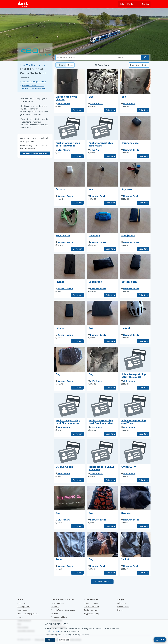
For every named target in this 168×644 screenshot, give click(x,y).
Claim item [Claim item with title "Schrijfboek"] (143, 249)
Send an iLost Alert (91, 610)
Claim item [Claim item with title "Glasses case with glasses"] (77, 110)
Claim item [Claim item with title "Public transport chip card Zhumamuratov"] (77, 434)
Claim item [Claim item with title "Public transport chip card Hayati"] (110, 156)
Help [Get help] (122, 4)
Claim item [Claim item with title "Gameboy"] (110, 249)
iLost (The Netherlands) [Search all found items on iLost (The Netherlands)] (33, 65)
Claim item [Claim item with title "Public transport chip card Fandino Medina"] (110, 434)
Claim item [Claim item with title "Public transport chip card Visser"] (143, 434)
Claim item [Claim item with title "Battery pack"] (143, 295)
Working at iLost (24, 607)
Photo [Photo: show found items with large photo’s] (61, 65)
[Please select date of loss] (128, 57)
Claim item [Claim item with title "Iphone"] (77, 341)
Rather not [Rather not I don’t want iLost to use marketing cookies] (64, 640)
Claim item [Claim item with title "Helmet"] (143, 341)
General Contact (123, 607)
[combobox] (86, 57)
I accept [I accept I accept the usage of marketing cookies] (50, 640)
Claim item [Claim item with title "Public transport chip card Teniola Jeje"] (143, 388)
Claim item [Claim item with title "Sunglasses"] (110, 295)
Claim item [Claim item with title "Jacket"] (77, 573)
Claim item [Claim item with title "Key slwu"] (143, 203)
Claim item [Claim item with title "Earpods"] (77, 203)
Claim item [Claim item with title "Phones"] (77, 295)
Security (20, 617)
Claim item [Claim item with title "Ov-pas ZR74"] (143, 480)
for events (55, 607)
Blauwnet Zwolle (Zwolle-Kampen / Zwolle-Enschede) (34, 87)
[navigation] (160, 640)
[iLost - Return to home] (23, 4)
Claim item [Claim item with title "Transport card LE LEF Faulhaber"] (110, 480)
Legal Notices (23, 610)
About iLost (22, 603)
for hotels (55, 613)
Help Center (122, 603)
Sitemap (120, 610)
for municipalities (57, 603)
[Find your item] (145, 57)
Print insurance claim (92, 607)
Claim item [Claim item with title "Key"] (110, 203)
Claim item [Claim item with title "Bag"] (110, 110)
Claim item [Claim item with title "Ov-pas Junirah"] (77, 480)
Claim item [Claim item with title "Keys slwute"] (77, 249)
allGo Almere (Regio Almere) (34, 81)
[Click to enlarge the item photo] (70, 82)
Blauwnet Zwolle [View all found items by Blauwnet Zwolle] (131, 150)
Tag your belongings (92, 613)
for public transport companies (63, 610)
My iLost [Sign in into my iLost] (131, 4)
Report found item (91, 603)
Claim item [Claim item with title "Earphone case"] (143, 156)
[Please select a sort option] (139, 65)
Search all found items (35, 153)
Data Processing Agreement (28, 613)
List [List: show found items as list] (70, 65)
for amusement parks (59, 617)
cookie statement (52, 631)
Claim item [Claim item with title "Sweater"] (143, 526)
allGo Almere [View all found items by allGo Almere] (64, 104)
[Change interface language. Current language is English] (144, 4)
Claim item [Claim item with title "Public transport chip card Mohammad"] (77, 156)
